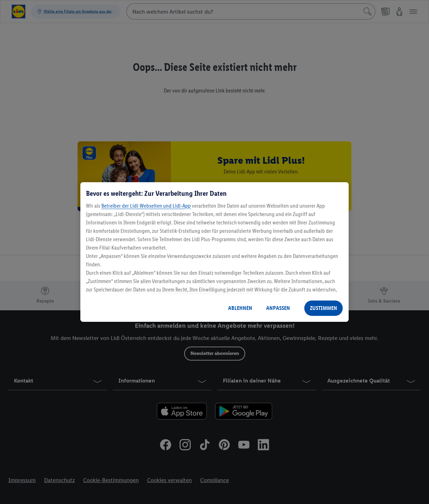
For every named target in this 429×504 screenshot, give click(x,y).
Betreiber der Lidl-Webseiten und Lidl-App (146, 206)
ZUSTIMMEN (323, 308)
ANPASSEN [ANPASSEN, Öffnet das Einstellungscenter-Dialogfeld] (278, 308)
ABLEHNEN (240, 308)
